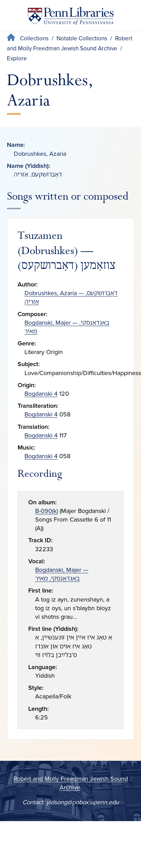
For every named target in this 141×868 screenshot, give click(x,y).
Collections (34, 38)
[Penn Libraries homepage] (71, 17)
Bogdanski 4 (41, 394)
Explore (17, 58)
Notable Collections (82, 38)
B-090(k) (47, 511)
